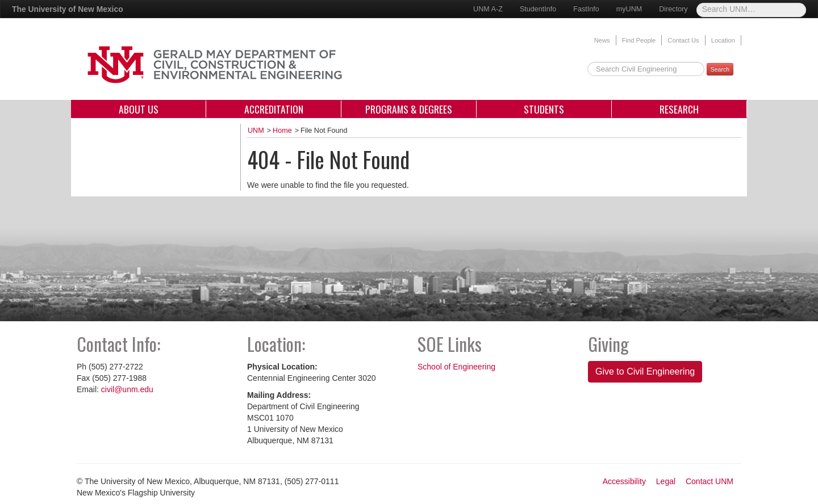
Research (679, 109)
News (602, 40)
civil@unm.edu (127, 389)
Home (282, 131)
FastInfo (586, 9)
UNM (256, 131)
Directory (673, 9)
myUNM (629, 9)
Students (544, 109)
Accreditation (274, 109)
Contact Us (683, 40)
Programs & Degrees (409, 109)
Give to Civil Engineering (645, 371)
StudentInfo (538, 9)
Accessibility (624, 481)
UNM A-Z (488, 9)
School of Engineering (456, 367)
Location (723, 40)
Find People (639, 40)
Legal (666, 481)
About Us (139, 109)
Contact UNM (710, 481)
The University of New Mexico (68, 9)
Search (720, 69)
